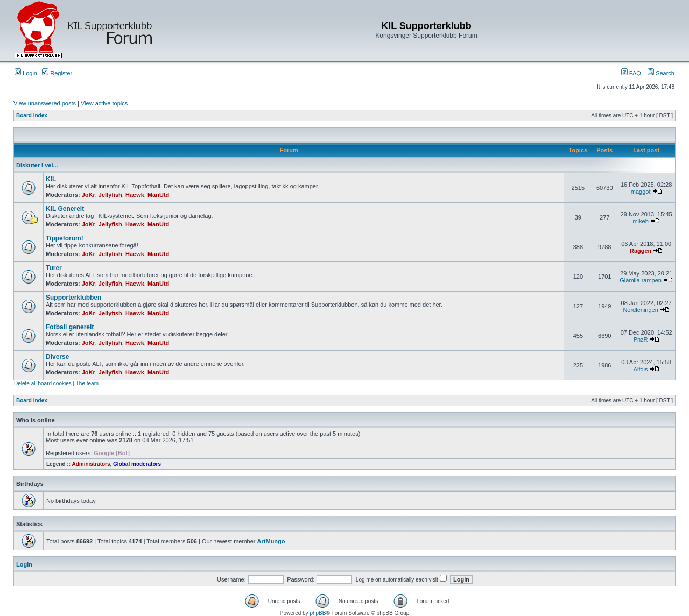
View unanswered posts (45, 103)
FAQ (631, 73)
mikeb (640, 221)
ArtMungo (271, 541)
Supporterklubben (73, 298)
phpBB (318, 613)
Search (661, 73)
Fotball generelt (70, 327)
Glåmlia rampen (641, 280)
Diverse (57, 357)
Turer (54, 268)
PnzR (641, 339)
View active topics (104, 103)
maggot (641, 192)
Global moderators (137, 464)
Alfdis (641, 369)
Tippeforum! (65, 238)
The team (87, 383)
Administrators (91, 464)
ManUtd (158, 195)
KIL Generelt (65, 209)
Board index (32, 115)
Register (57, 73)
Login (26, 73)
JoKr (89, 195)
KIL (51, 179)
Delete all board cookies (43, 383)
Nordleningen (640, 310)
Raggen (641, 251)
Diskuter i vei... (37, 165)
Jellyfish (110, 195)
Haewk (135, 195)
